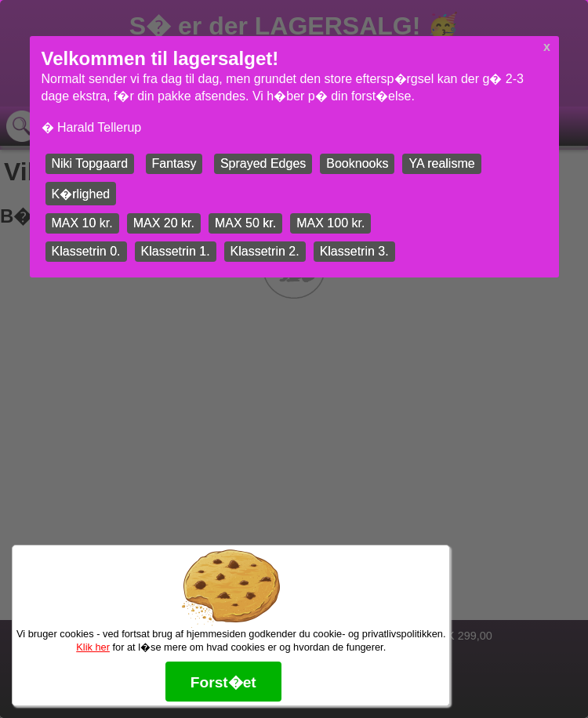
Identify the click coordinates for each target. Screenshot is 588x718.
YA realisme (441, 163)
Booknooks (357, 163)
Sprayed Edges (263, 163)
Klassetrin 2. (265, 251)
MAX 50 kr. (245, 223)
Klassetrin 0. (86, 251)
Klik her (93, 647)
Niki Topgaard (90, 163)
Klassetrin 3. (354, 251)
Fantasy (174, 163)
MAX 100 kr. (330, 223)
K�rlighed (81, 194)
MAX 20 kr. (164, 223)
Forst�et (223, 682)
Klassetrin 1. (176, 251)
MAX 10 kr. (82, 223)
